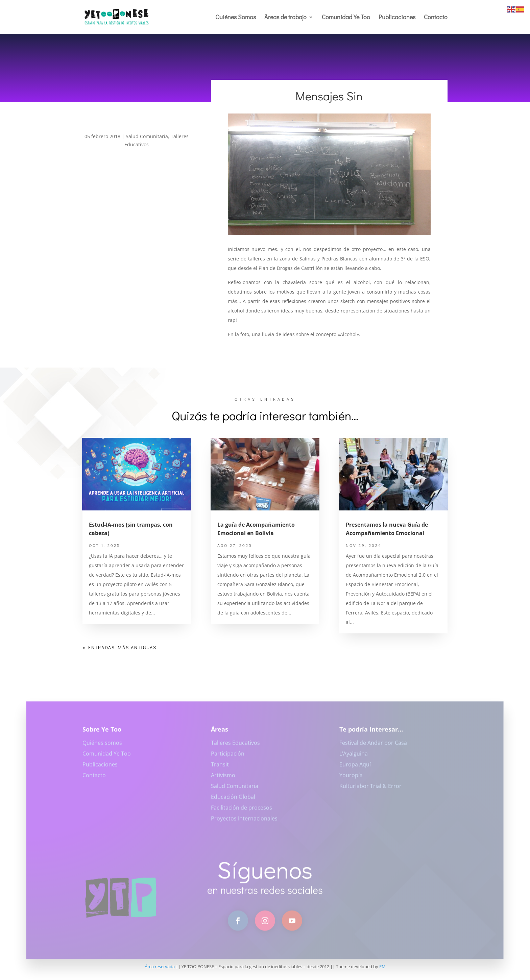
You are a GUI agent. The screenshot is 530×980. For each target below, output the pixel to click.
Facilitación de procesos (242, 812)
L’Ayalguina (354, 758)
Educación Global (233, 801)
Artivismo (223, 779)
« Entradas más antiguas (119, 647)
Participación (228, 758)
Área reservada (160, 966)
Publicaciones (397, 18)
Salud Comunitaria (147, 136)
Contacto (436, 18)
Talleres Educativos (235, 747)
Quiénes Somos (236, 18)
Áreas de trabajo (285, 18)
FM (382, 966)
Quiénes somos (102, 747)
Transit (220, 769)
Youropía (351, 779)
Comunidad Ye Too (346, 18)
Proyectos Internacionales (244, 823)
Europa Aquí (355, 769)
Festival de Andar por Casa (373, 747)
